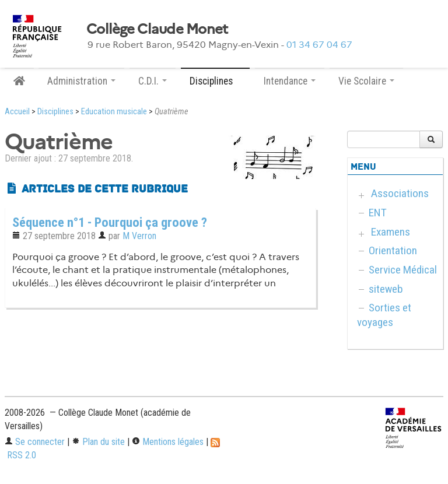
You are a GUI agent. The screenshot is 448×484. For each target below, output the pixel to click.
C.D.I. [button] (153, 81)
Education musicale (114, 112)
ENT (378, 213)
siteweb (386, 289)
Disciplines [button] (215, 81)
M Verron (139, 236)
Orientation (393, 250)
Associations (400, 193)
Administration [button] (81, 81)
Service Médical (403, 270)
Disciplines (55, 112)
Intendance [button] (290, 81)
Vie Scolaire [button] (366, 81)
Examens (391, 232)
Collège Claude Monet (157, 29)
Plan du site (98, 442)
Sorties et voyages (384, 315)
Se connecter (35, 442)
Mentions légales (168, 442)
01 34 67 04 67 (319, 45)
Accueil (17, 112)
